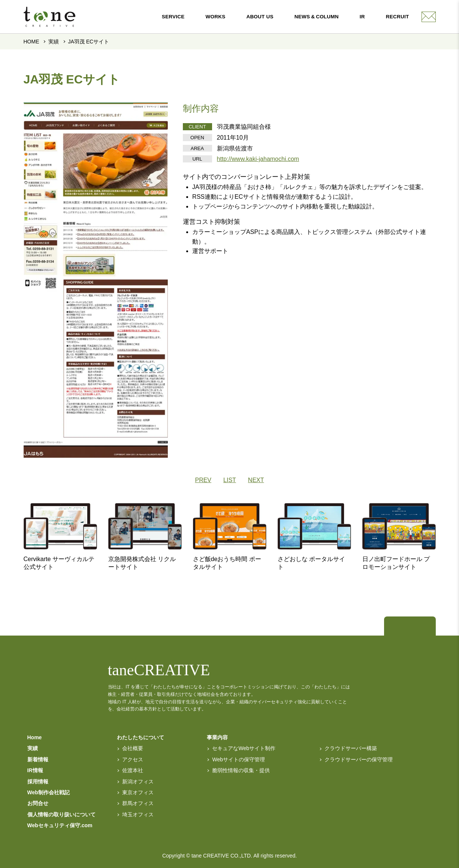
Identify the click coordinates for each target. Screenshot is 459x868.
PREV (203, 480)
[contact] (429, 17)
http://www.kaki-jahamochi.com (258, 159)
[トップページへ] (399, 627)
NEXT (256, 480)
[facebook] (420, 627)
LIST (230, 480)
